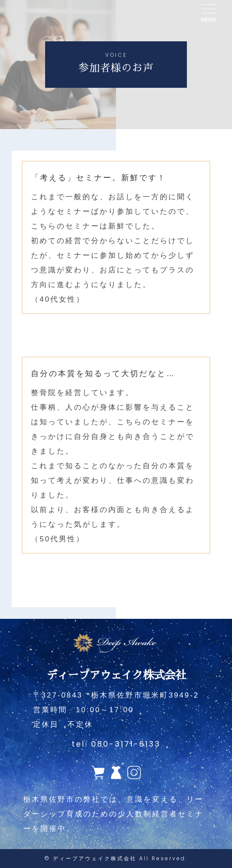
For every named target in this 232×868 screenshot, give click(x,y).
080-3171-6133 (126, 744)
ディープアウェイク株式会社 (95, 858)
